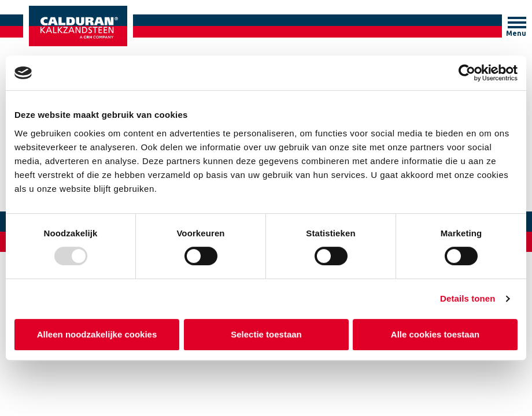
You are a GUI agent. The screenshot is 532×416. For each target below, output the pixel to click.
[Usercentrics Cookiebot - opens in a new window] (467, 73)
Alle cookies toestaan (435, 334)
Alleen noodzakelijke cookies (97, 334)
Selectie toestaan (266, 334)
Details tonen (468, 298)
